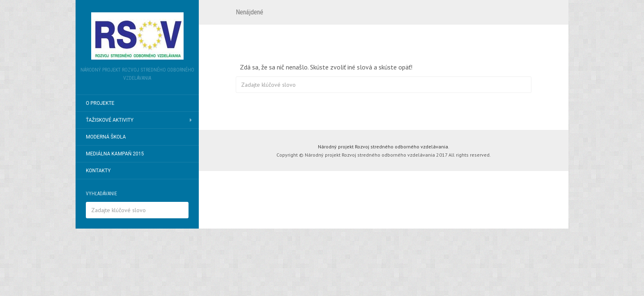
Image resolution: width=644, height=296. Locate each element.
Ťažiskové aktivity (110, 120)
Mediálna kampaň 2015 (115, 154)
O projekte (100, 103)
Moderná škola (106, 137)
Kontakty (98, 171)
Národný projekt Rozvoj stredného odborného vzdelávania (383, 147)
